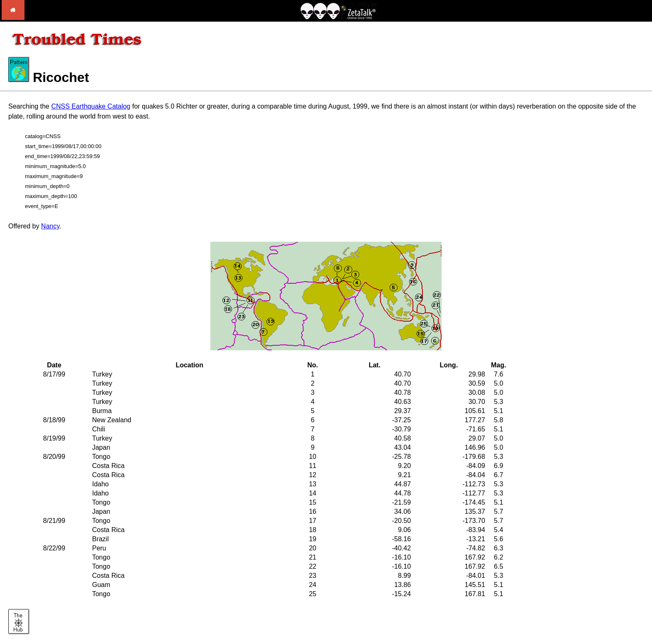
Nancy (50, 226)
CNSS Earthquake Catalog (91, 106)
